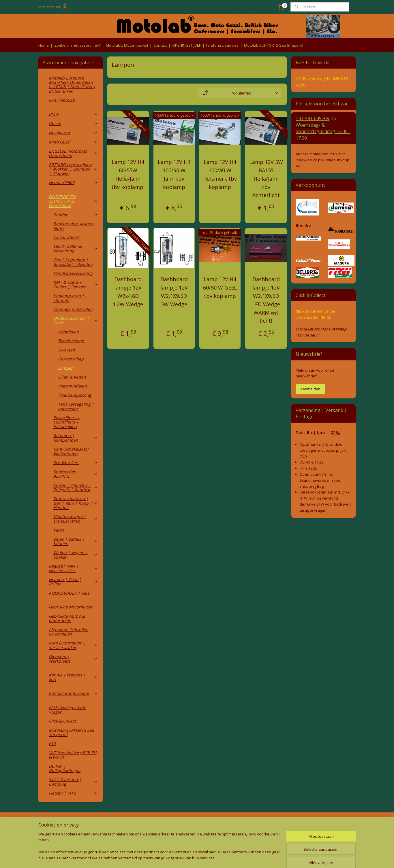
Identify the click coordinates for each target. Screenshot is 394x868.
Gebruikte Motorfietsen (71, 607)
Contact (160, 45)
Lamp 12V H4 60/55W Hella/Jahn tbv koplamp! (128, 174)
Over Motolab (62, 100)
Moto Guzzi (73, 142)
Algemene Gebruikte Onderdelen (69, 632)
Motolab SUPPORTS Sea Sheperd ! (71, 732)
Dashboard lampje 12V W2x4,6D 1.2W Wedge (128, 292)
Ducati (73, 123)
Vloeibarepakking (75, 395)
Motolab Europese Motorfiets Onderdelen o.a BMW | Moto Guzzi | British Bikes (72, 85)
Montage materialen (73, 309)
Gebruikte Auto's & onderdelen (67, 618)
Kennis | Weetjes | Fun (73, 677)
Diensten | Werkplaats (73, 659)
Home (44, 45)
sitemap (171, 857)
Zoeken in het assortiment (77, 45)
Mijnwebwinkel (255, 857)
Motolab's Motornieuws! (127, 45)
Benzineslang (71, 341)
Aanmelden (310, 389)
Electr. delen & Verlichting (76, 248)
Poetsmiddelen (72, 386)
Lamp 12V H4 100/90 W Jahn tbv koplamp (174, 174)
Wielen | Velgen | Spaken (76, 555)
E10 (52, 743)
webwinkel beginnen (205, 857)
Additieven (68, 332)
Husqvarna (73, 133)
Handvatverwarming (73, 273)
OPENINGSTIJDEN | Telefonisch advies (205, 45)
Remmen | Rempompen (76, 438)
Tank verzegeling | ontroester (76, 406)
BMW (73, 114)
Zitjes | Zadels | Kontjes (76, 541)
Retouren (48, 825)
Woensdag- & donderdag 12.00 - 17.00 (323, 132)
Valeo (59, 530)
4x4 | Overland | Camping (73, 782)
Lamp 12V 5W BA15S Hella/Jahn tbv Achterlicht (266, 178)
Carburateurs (66, 237)
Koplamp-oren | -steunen (70, 298)
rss (183, 857)
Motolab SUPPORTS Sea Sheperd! (274, 45)
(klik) (325, 317)
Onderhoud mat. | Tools (76, 320)
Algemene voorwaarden (134, 825)
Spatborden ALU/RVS (76, 474)
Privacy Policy (134, 836)
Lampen (66, 368)
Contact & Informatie (73, 693)
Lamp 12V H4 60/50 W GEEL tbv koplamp (220, 288)
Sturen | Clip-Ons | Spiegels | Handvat (76, 487)
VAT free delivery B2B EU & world (73, 755)
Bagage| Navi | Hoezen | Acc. (73, 568)
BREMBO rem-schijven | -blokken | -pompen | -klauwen (73, 169)
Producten (197, 825)
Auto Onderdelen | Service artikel (73, 645)
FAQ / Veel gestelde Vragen (67, 710)
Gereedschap (71, 359)
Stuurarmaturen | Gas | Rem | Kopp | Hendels (76, 503)
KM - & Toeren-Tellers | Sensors (76, 284)
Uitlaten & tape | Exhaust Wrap (76, 519)
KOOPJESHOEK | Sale (69, 593)
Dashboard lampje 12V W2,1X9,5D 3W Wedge (174, 292)
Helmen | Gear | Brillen (73, 582)
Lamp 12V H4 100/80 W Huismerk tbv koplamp (220, 174)
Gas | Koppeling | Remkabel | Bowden (73, 262)
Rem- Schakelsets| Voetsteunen (71, 451)
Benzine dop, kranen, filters (74, 226)
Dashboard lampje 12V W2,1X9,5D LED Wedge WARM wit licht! (266, 300)
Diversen (66, 350)
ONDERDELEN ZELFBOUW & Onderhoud (73, 201)
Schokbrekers (76, 463)
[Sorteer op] (240, 93)
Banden (76, 215)
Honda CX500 (73, 183)
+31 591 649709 (313, 118)
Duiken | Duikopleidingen (65, 768)
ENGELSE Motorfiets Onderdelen (73, 153)
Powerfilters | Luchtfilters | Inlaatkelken (66, 422)
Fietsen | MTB (73, 793)
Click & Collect (62, 721)
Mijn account (53, 7)
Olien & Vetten (72, 377)
